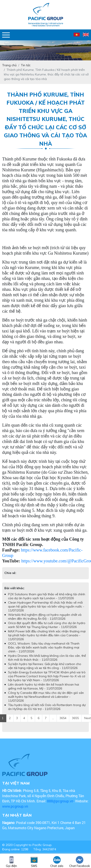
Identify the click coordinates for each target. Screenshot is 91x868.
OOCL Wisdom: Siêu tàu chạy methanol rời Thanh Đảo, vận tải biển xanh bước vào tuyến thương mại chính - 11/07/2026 (44, 647)
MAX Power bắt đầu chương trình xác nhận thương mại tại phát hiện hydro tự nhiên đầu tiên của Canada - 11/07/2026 (47, 635)
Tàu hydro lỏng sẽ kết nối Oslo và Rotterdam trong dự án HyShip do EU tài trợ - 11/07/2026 (47, 707)
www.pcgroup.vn (16, 806)
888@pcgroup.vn (60, 801)
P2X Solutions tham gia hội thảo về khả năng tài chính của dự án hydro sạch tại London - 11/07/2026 (47, 596)
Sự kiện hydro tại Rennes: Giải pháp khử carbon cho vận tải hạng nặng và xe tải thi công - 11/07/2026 (45, 666)
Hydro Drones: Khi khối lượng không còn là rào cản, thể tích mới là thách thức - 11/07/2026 (47, 658)
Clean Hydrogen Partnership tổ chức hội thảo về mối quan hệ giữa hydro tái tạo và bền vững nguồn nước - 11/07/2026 (46, 606)
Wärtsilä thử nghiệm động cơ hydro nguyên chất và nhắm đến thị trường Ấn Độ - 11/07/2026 (45, 617)
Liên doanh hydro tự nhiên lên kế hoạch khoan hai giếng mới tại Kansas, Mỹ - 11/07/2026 (44, 686)
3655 (75, 718)
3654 (63, 718)
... (53, 718)
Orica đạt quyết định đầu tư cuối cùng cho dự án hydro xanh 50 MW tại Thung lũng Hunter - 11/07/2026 (47, 625)
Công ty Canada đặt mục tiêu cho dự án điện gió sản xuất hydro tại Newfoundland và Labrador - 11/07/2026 (46, 697)
